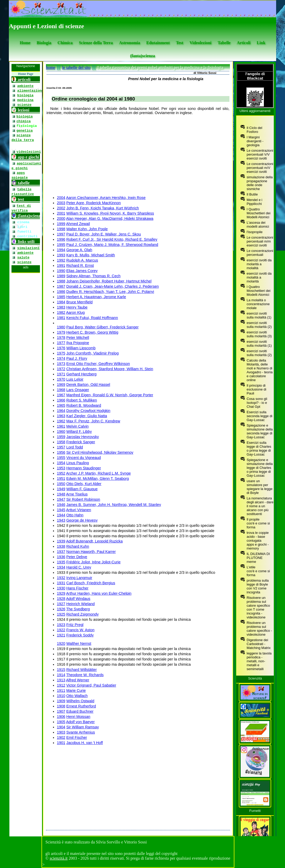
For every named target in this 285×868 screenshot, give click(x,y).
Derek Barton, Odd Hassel (88, 385)
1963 (61, 416)
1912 (61, 685)
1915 (61, 670)
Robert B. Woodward (84, 405)
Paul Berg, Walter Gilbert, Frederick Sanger (102, 327)
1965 (61, 405)
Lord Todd (75, 447)
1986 (61, 292)
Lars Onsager (78, 390)
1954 (61, 463)
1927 (61, 604)
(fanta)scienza (142, 56)
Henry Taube (77, 307)
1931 (61, 583)
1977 (61, 343)
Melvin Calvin (78, 426)
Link (261, 43)
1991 (61, 265)
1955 (61, 458)
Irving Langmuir (79, 578)
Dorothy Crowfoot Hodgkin (88, 411)
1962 (61, 421)
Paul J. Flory (77, 358)
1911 (61, 690)
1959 (61, 437)
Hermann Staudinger (84, 468)
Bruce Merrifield (79, 302)
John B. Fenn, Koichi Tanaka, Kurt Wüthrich (103, 208)
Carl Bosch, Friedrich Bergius (91, 583)
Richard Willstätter (82, 670)
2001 (61, 213)
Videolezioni (200, 43)
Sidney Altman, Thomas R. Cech (93, 276)
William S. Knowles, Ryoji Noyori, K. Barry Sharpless (110, 213)
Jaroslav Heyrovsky (83, 437)
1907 (61, 711)
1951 (61, 479)
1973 (61, 364)
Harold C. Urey (79, 567)
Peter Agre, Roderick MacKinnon (94, 203)
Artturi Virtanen (79, 510)
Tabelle (224, 43)
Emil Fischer (77, 737)
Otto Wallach (77, 696)
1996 (61, 239)
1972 (61, 369)
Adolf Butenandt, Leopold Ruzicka (94, 541)
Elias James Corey (82, 271)
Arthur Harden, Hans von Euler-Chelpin (99, 593)
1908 (61, 706)
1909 (61, 701)
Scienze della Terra (96, 43)
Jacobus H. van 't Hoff (85, 743)
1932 (61, 578)
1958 (61, 442)
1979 (61, 332)
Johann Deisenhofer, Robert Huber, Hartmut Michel (109, 281)
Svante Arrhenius (81, 732)
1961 (61, 426)
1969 (61, 385)
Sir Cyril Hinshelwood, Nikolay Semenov (100, 452)
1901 (61, 743)
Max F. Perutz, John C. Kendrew (93, 421)
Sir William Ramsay (83, 727)
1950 (61, 484)
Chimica (65, 43)
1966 (61, 400)
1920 (61, 643)
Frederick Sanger (81, 442)
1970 (61, 379)
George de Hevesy (82, 520)
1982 (61, 312)
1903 (61, 732)
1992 (61, 260)
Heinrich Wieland (81, 604)
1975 (61, 353)
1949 (61, 489)
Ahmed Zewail (78, 224)
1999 (61, 224)
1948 (61, 494)
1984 (61, 302)
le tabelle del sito (76, 67)
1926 (61, 609)
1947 (61, 499)
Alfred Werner (78, 680)
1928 (61, 599)
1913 (61, 680)
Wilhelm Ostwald (80, 701)
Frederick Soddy (80, 635)
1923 (61, 625)
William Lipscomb (81, 348)
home (51, 67)
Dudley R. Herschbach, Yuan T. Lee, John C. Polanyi (110, 292)
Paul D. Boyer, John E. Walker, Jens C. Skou (104, 234)
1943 (61, 520)
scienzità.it (59, 858)
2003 (61, 203)
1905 (61, 722)
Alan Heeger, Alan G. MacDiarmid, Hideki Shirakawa (110, 219)
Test (180, 43)
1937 (61, 552)
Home (25, 43)
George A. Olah (79, 250)
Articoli (244, 43)
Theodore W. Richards (85, 675)
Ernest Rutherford (81, 706)
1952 (61, 473)
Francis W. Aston (80, 630)
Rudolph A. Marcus (82, 260)
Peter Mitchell (78, 338)
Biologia (44, 43)
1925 (61, 614)
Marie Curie (76, 690)
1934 (61, 567)
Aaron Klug (75, 312)
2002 (61, 208)
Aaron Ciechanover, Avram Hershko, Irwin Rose (106, 198)
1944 (61, 515)
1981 (61, 318)
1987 (61, 286)
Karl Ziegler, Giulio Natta (87, 416)
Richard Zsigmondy (82, 614)
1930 (61, 588)
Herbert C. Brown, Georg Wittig (92, 332)
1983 (61, 307)
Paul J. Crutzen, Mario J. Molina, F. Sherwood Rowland (112, 245)
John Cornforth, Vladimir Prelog (93, 353)
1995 (61, 245)
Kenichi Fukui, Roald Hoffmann (92, 318)
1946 (61, 505)
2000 (61, 219)
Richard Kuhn (78, 546)
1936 (61, 557)
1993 (61, 255)
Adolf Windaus (78, 599)
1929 (61, 593)
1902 (61, 737)
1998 (61, 229)
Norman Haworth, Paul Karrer (91, 552)
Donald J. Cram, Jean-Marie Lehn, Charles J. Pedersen (112, 286)
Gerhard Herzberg (81, 374)
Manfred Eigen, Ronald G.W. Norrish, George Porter (110, 395)
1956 (61, 452)
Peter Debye (77, 557)
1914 (61, 675)
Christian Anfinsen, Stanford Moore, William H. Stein (110, 369)
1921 (61, 635)
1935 (61, 562)
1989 (61, 276)
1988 (61, 281)
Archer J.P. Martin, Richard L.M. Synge (98, 473)
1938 (61, 546)
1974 (61, 358)
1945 (61, 510)
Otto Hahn (75, 515)
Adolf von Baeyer (80, 722)
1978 (61, 338)
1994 (61, 250)
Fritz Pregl (75, 625)
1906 (61, 717)
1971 (61, 374)
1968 (61, 390)
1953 (61, 468)
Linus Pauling (78, 463)
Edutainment (158, 43)
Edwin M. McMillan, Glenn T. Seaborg (98, 479)
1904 (61, 727)
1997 (61, 234)
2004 (61, 198)
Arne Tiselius (77, 494)
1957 (61, 447)
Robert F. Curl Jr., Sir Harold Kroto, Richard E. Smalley (112, 239)
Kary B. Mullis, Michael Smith (91, 255)
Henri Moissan (78, 717)
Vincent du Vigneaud (84, 458)
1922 (61, 630)
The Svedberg (78, 609)
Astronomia (130, 43)
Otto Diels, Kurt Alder (84, 484)
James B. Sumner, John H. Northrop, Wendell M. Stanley (114, 505)
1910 (61, 696)
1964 (61, 411)
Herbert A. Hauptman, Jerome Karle (96, 297)
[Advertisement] (138, 155)
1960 (61, 432)
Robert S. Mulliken (82, 400)
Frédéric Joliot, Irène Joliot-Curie (93, 562)
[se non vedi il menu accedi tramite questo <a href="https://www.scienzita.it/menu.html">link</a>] (26, 449)
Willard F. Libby (79, 432)
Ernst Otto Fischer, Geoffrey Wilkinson (98, 364)
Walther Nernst (79, 643)
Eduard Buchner (80, 711)
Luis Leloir (75, 379)
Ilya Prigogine (78, 343)
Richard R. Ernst (80, 265)
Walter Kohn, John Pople (87, 229)
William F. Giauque (82, 489)
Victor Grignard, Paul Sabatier (91, 685)
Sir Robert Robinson (83, 499)
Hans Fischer (77, 588)
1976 (61, 348)
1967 (61, 395)
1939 (61, 541)
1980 (61, 327)
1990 (61, 271)
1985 (61, 297)
